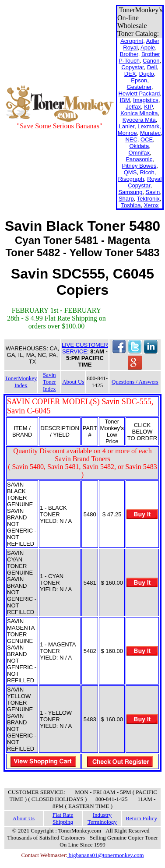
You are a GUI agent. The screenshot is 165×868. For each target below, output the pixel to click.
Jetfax (133, 107)
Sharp (126, 199)
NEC (131, 139)
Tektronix (148, 199)
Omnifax (139, 153)
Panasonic (139, 159)
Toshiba (131, 205)
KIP (148, 107)
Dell (152, 67)
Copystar (132, 67)
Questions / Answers (135, 382)
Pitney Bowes (139, 166)
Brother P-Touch (139, 57)
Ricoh (147, 172)
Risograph (131, 179)
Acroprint (132, 41)
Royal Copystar (145, 182)
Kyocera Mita (139, 120)
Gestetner (139, 87)
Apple (148, 48)
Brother (129, 54)
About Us (73, 382)
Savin (153, 192)
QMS (130, 172)
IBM (125, 100)
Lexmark (148, 126)
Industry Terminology (102, 818)
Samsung (130, 192)
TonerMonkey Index (21, 382)
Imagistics (146, 100)
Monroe (127, 133)
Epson (139, 80)
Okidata (139, 146)
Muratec (150, 133)
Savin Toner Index (49, 382)
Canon (151, 61)
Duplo (147, 74)
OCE (147, 139)
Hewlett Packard (139, 94)
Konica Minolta (139, 113)
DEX (130, 74)
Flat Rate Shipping (63, 818)
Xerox (151, 205)
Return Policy (141, 818)
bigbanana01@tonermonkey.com (106, 855)
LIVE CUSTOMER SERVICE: (85, 348)
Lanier (127, 126)
